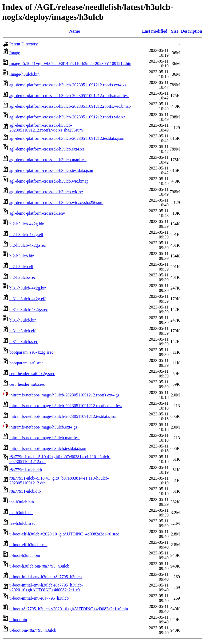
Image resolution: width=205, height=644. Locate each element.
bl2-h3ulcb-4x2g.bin (27, 224)
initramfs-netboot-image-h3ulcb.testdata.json (48, 448)
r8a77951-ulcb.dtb (25, 491)
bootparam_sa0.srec (26, 363)
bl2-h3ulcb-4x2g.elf (26, 235)
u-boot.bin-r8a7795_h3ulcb (33, 630)
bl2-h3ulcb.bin (22, 256)
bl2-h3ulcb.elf (21, 267)
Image (15, 53)
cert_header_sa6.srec (27, 384)
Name (74, 31)
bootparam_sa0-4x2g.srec (31, 352)
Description (192, 31)
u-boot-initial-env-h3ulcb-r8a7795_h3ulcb (46, 577)
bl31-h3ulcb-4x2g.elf (27, 299)
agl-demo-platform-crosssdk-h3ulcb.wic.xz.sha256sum (56, 203)
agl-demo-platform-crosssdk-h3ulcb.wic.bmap (49, 181)
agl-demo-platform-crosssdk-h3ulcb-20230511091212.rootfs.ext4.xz (68, 85)
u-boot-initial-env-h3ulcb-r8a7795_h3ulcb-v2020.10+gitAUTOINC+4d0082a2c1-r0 (46, 587)
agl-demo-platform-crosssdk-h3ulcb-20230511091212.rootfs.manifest (69, 96)
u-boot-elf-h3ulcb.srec (28, 545)
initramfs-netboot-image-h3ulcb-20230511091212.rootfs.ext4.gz (64, 395)
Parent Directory (23, 44)
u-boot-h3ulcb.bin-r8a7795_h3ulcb (39, 566)
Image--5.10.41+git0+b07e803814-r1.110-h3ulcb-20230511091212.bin (70, 63)
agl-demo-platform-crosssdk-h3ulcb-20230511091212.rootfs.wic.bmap (70, 106)
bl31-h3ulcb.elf (22, 331)
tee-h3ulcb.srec (22, 523)
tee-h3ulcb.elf (21, 513)
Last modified (155, 31)
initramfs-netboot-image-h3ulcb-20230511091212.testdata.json (63, 416)
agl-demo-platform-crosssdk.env (37, 213)
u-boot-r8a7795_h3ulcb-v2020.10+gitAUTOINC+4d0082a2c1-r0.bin (69, 609)
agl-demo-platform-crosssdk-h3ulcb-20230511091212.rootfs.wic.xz (67, 117)
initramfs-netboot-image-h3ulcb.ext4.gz (43, 427)
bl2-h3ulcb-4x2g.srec (27, 245)
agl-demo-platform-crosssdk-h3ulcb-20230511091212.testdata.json (67, 138)
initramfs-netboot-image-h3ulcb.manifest (44, 438)
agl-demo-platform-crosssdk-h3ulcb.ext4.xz (47, 149)
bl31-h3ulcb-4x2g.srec (29, 309)
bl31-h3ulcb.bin (23, 320)
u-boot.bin (18, 620)
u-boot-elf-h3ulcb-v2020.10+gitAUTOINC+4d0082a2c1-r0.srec (64, 534)
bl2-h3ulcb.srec (23, 277)
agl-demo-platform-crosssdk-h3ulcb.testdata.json (51, 170)
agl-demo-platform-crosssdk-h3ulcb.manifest (48, 160)
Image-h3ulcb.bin (24, 74)
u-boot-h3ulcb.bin (25, 555)
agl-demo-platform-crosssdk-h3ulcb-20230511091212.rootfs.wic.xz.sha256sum (46, 128)
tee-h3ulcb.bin (22, 502)
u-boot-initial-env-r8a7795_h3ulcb (39, 598)
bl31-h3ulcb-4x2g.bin (28, 288)
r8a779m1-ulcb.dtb (26, 470)
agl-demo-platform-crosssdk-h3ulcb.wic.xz (46, 192)
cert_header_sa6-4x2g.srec (32, 374)
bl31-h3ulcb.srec (24, 342)
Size (175, 31)
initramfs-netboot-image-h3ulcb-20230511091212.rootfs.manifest (66, 406)
